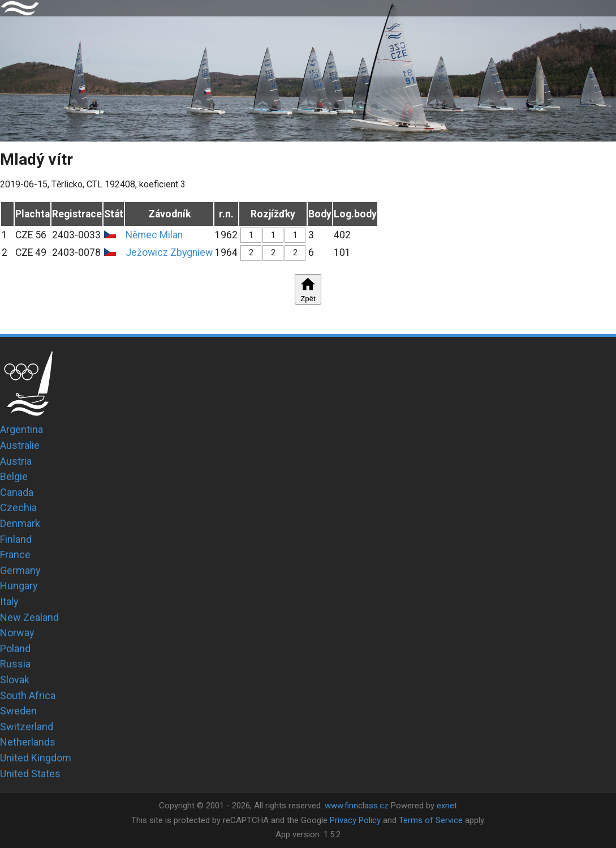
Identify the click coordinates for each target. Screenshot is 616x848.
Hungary (19, 586)
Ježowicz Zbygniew (169, 252)
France (15, 554)
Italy (9, 601)
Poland (15, 648)
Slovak (15, 680)
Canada (17, 492)
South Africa (28, 695)
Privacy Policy (355, 820)
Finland (16, 539)
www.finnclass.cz (357, 806)
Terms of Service (431, 820)
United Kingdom (36, 758)
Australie (20, 445)
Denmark (20, 523)
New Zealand (29, 617)
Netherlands (28, 742)
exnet (447, 806)
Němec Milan (154, 235)
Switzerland (27, 727)
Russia (15, 664)
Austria (16, 461)
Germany (20, 570)
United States (30, 774)
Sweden (18, 711)
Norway (17, 633)
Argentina (21, 429)
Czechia (18, 507)
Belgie (14, 476)
